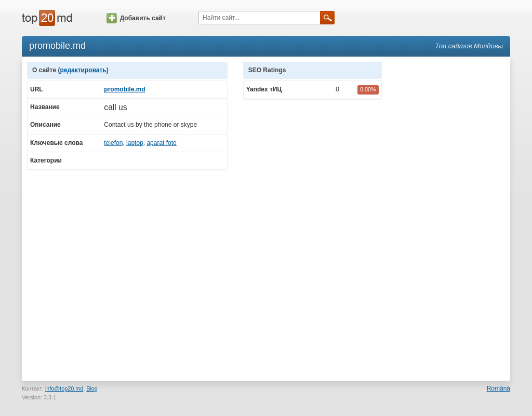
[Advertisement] (451, 218)
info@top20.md (64, 388)
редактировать (83, 70)
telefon (113, 143)
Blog (92, 388)
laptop (135, 143)
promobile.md (124, 89)
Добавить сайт (136, 18)
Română (498, 388)
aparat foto (161, 143)
